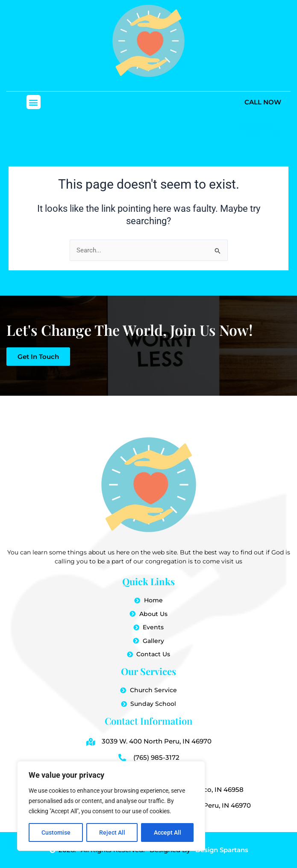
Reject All (112, 832)
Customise (56, 832)
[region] (111, 806)
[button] (34, 102)
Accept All (168, 832)
